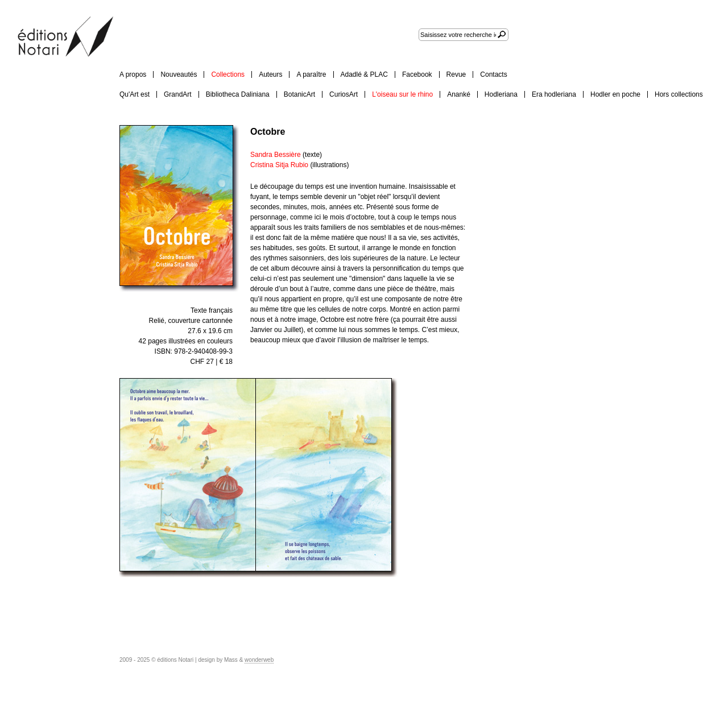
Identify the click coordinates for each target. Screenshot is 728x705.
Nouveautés (179, 74)
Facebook (417, 74)
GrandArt (178, 94)
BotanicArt (299, 94)
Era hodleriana (554, 94)
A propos (133, 74)
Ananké (459, 94)
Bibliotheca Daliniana (238, 94)
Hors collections (679, 94)
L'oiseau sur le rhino (402, 94)
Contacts (493, 74)
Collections (228, 74)
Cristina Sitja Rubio (280, 165)
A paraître (311, 74)
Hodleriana (501, 94)
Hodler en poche (615, 94)
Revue (456, 74)
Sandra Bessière (276, 155)
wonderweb (259, 660)
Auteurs (270, 74)
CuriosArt (344, 94)
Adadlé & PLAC (364, 74)
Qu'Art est (135, 94)
